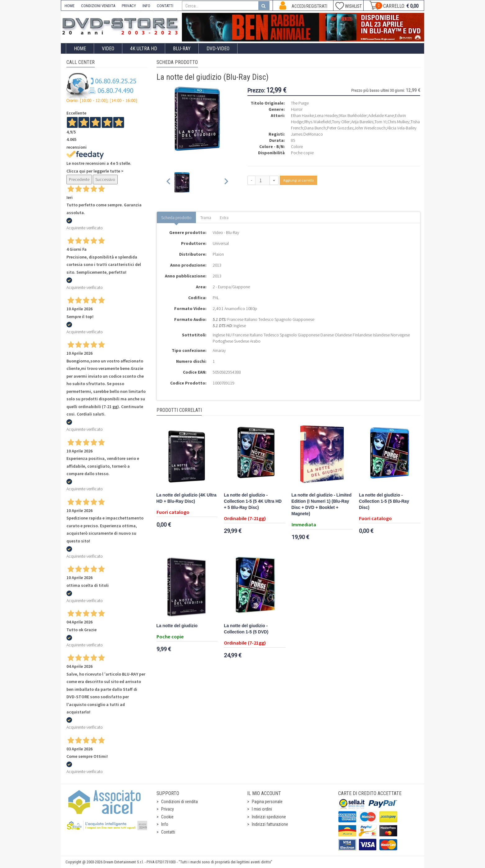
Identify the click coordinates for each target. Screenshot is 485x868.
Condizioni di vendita (179, 802)
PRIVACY (129, 6)
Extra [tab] (224, 218)
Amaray (219, 350)
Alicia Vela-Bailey (402, 128)
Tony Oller (341, 122)
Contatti (168, 832)
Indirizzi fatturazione (270, 824)
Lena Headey (327, 115)
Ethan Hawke (302, 115)
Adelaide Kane (381, 115)
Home (80, 49)
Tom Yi (380, 122)
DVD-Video (218, 49)
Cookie (167, 817)
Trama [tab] (206, 218)
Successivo (105, 179)
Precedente (79, 179)
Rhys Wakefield (317, 122)
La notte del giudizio (177, 626)
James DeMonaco (307, 134)
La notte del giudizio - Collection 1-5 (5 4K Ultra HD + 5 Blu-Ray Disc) (253, 501)
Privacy (168, 809)
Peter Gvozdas (340, 128)
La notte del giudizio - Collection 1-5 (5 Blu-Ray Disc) (384, 501)
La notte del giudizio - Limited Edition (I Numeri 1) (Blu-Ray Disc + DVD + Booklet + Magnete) (322, 504)
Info (165, 824)
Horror (297, 109)
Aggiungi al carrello (298, 180)
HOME (70, 6)
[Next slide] (226, 182)
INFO (146, 6)
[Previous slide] (169, 182)
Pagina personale (267, 802)
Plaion (218, 254)
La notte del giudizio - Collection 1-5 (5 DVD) (246, 629)
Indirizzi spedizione (269, 817)
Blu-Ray (182, 49)
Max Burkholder (353, 115)
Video (108, 49)
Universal (221, 243)
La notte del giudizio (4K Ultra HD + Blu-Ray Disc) (187, 498)
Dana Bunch (315, 128)
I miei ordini (262, 809)
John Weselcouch (370, 128)
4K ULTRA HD (144, 49)
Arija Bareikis (362, 122)
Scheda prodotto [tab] (176, 218)
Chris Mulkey (398, 122)
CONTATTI (165, 6)
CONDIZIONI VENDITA (98, 6)
